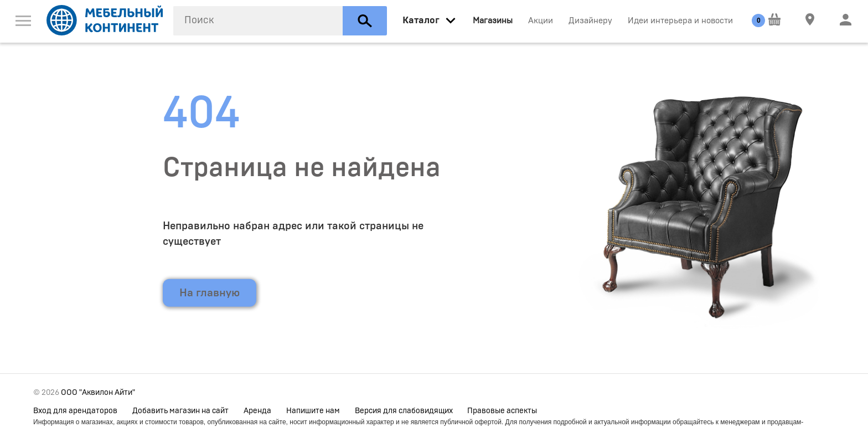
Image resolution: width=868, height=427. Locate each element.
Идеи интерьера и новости (680, 21)
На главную (210, 293)
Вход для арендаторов (75, 411)
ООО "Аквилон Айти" (98, 393)
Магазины (493, 21)
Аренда (257, 411)
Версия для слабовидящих (404, 411)
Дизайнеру (590, 21)
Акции (541, 21)
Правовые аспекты (502, 411)
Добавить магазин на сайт (180, 411)
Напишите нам (313, 411)
